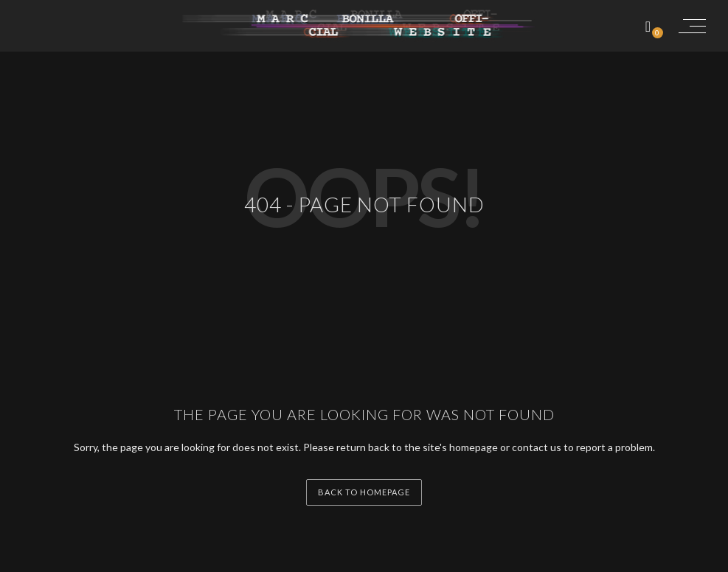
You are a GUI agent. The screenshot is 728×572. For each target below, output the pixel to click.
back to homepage (364, 492)
